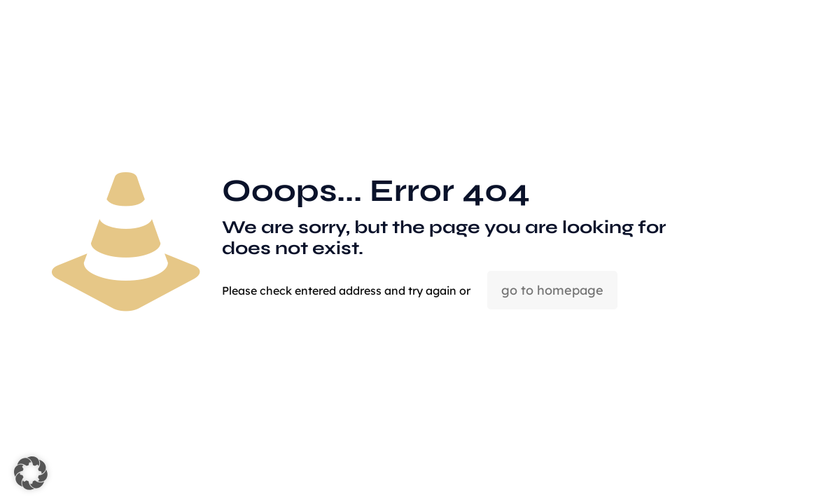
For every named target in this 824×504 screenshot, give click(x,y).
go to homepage (552, 290)
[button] (31, 473)
